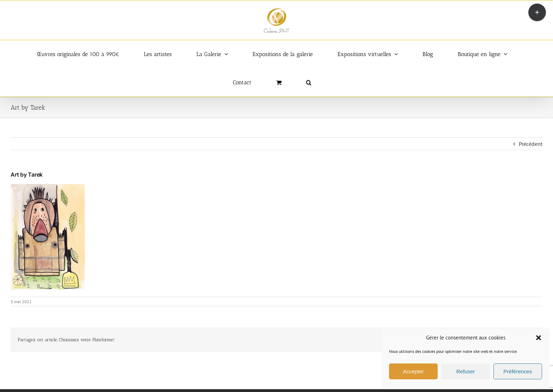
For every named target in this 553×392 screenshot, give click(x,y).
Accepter (413, 371)
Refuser (466, 371)
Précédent (531, 144)
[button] (539, 338)
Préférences (518, 371)
